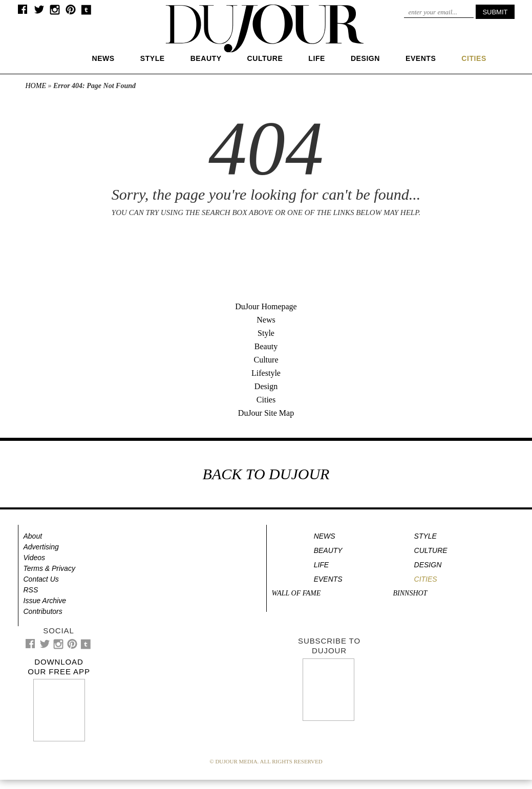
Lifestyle (266, 373)
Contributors (43, 611)
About (33, 536)
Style (153, 58)
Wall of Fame (296, 593)
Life (317, 58)
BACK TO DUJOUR (266, 474)
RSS (31, 590)
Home (36, 86)
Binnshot (410, 593)
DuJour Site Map (266, 413)
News (103, 58)
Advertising (41, 547)
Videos (35, 558)
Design (365, 58)
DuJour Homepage (266, 306)
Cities (266, 400)
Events (421, 58)
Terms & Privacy (49, 568)
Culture (265, 58)
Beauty (206, 58)
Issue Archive (45, 601)
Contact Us (41, 579)
